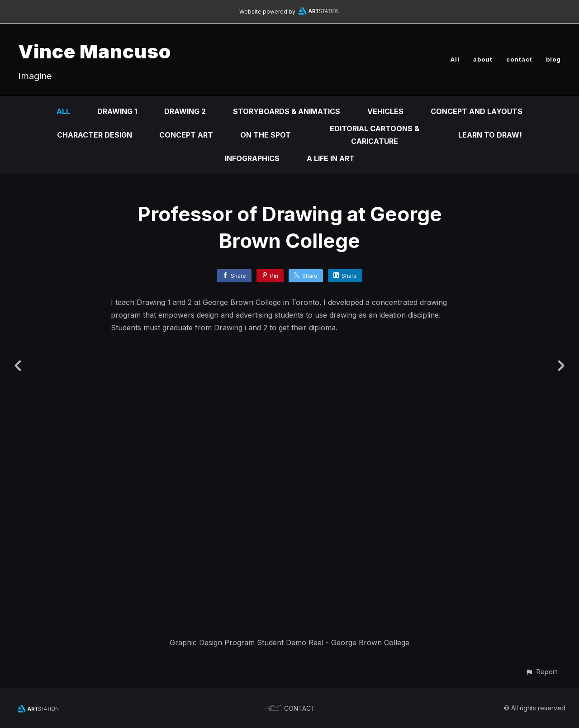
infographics (252, 158)
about (483, 59)
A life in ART (331, 158)
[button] (541, 672)
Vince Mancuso (95, 51)
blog (553, 59)
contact (519, 59)
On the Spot (266, 135)
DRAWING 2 (185, 111)
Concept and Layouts (477, 111)
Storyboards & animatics (287, 111)
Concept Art (186, 135)
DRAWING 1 (117, 111)
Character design (95, 135)
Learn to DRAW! (490, 135)
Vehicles (385, 111)
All (455, 59)
